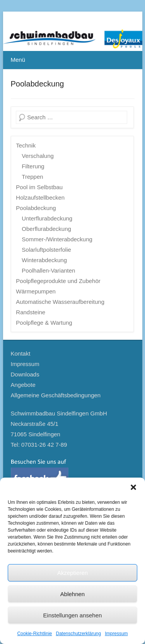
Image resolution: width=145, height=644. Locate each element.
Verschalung (38, 156)
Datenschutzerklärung (78, 634)
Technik (26, 145)
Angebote (23, 385)
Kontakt (21, 353)
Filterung (33, 166)
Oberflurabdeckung (46, 229)
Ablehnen (72, 594)
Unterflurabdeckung (47, 218)
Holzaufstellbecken (40, 197)
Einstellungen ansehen (73, 615)
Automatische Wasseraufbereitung (60, 302)
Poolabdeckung (38, 84)
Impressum (116, 634)
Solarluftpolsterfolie (46, 250)
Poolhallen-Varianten (48, 270)
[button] (133, 487)
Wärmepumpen (36, 291)
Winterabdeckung (44, 260)
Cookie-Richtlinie (34, 634)
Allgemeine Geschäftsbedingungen (56, 395)
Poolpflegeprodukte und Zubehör (58, 281)
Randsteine (31, 312)
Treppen (32, 177)
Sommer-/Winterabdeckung (57, 239)
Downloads (25, 374)
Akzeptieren (72, 573)
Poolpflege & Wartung (44, 323)
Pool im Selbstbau (39, 187)
